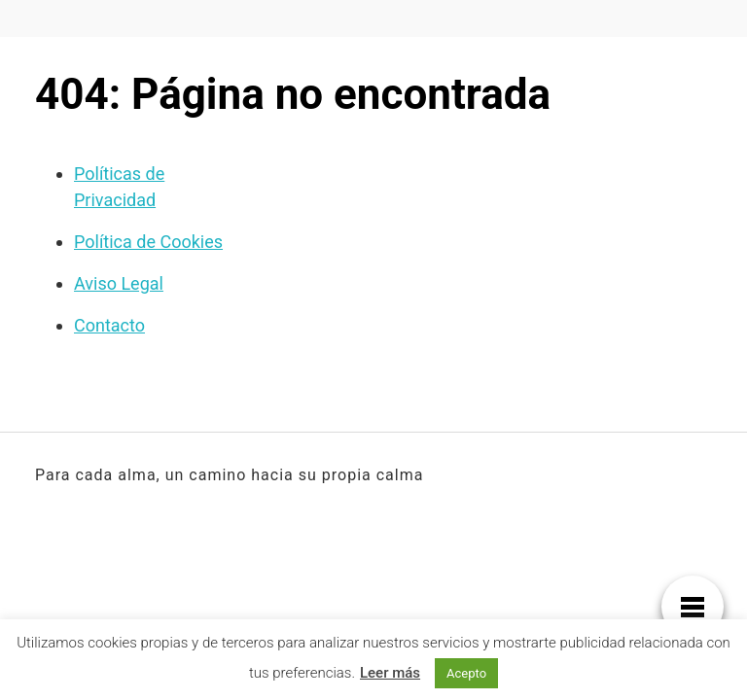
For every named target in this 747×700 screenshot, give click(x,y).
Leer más (390, 673)
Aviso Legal (119, 283)
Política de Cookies (148, 242)
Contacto (109, 325)
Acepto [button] (466, 673)
